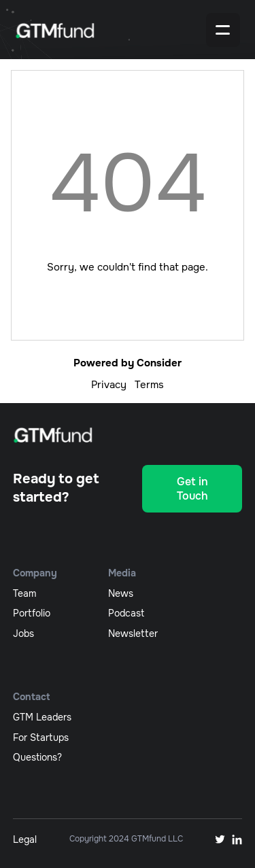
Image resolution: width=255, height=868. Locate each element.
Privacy (109, 385)
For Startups (41, 737)
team (24, 593)
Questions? (37, 757)
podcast (126, 613)
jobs (23, 633)
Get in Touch (192, 489)
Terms (149, 385)
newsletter (133, 633)
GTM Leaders (42, 717)
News (121, 593)
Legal (25, 839)
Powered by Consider (128, 363)
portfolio (32, 613)
